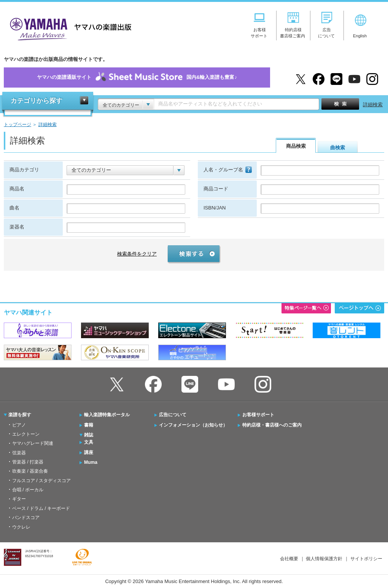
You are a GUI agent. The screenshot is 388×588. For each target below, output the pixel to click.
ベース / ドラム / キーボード (41, 508)
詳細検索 (373, 105)
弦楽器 (19, 453)
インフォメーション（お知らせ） (193, 425)
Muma (91, 462)
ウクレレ (21, 527)
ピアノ (19, 425)
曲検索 (338, 148)
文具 (89, 442)
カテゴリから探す (37, 101)
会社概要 (289, 559)
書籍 (89, 425)
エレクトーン (26, 434)
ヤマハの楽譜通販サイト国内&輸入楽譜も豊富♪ (137, 77)
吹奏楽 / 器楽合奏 (30, 471)
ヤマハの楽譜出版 (68, 28)
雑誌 (89, 435)
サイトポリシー (366, 559)
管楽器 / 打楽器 (28, 462)
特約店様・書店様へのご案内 (272, 425)
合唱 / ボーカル (28, 490)
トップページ (17, 124)
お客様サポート (258, 415)
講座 (89, 452)
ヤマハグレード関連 (33, 443)
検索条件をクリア (137, 254)
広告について (173, 415)
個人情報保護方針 (324, 559)
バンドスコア (26, 518)
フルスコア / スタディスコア (41, 481)
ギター (19, 499)
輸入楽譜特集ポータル (107, 415)
